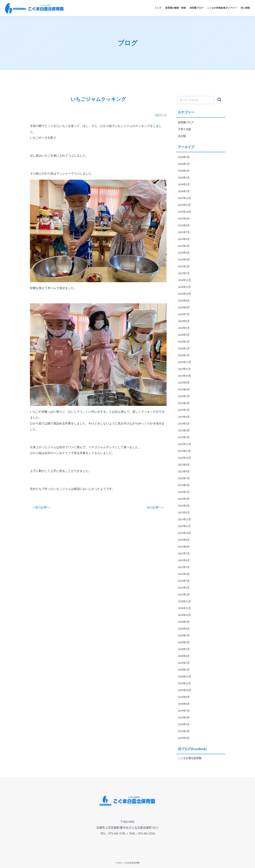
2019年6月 (184, 718)
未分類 (182, 136)
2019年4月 (184, 731)
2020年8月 (184, 629)
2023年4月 (184, 417)
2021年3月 (184, 581)
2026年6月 (184, 157)
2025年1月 (184, 273)
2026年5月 (184, 164)
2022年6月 (184, 485)
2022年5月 (184, 492)
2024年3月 (184, 342)
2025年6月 (184, 239)
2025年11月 (184, 205)
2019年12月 (184, 677)
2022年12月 (184, 444)
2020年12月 (184, 601)
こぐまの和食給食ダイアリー (222, 8)
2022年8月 (184, 472)
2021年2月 (184, 588)
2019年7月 (184, 711)
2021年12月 (184, 519)
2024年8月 (184, 307)
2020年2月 (184, 663)
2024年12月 (184, 280)
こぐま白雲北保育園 (190, 758)
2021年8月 (184, 547)
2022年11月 (184, 451)
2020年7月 (184, 636)
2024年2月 (184, 348)
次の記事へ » (155, 507)
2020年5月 (184, 649)
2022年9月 (184, 465)
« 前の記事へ (41, 507)
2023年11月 (184, 369)
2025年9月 (184, 219)
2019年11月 (184, 683)
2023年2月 (184, 431)
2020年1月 (184, 670)
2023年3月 (184, 424)
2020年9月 (184, 622)
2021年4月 (184, 574)
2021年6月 (184, 560)
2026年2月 (184, 184)
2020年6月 (184, 642)
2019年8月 (184, 704)
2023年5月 (184, 410)
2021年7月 (184, 554)
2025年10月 (184, 212)
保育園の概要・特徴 (175, 8)
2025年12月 (184, 198)
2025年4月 (184, 253)
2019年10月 (184, 690)
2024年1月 (184, 355)
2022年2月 (184, 506)
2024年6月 (184, 321)
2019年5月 (184, 724)
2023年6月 (184, 403)
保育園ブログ (196, 8)
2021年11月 (184, 526)
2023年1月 (184, 437)
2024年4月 (184, 335)
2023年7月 (184, 396)
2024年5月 (184, 328)
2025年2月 (184, 266)
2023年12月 (184, 362)
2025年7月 (184, 232)
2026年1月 (184, 191)
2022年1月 (184, 513)
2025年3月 (184, 260)
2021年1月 (184, 595)
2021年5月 (184, 567)
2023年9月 (184, 383)
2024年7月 (184, 314)
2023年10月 (184, 376)
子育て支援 (184, 129)
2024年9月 (184, 301)
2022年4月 (184, 499)
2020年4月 (184, 656)
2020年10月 (184, 615)
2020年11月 (184, 608)
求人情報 (245, 8)
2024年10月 (184, 294)
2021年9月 (184, 540)
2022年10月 (184, 458)
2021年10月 (184, 533)
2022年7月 (184, 478)
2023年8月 (184, 389)
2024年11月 (184, 287)
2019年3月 (184, 738)
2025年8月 (184, 225)
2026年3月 (184, 178)
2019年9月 (184, 697)
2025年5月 (184, 246)
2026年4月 (184, 171)
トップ (158, 8)
